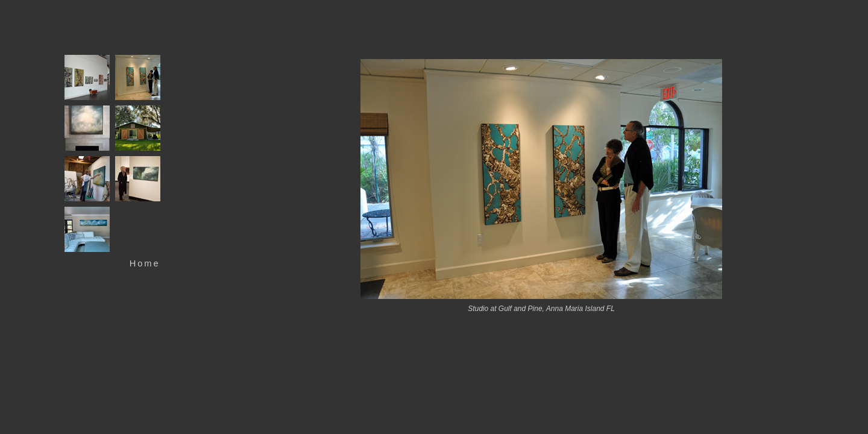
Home (145, 263)
